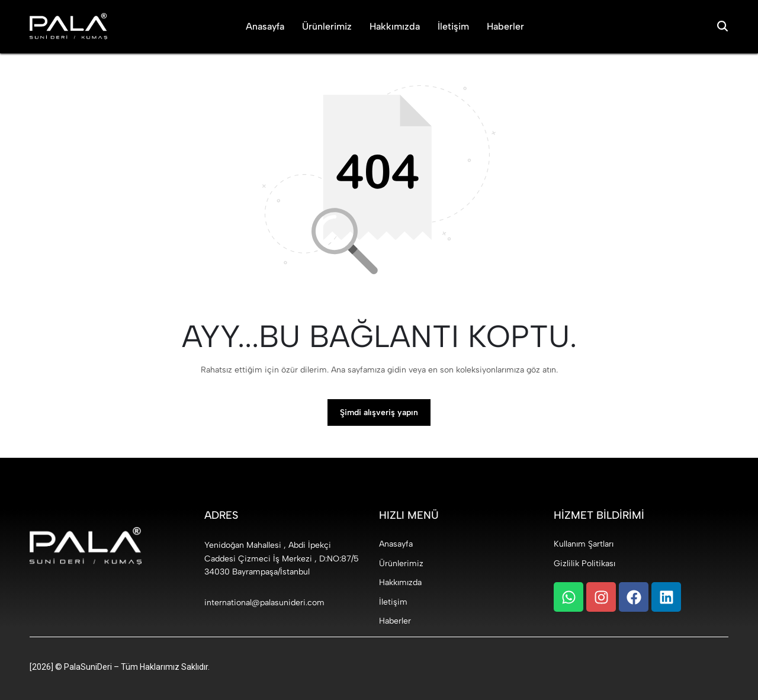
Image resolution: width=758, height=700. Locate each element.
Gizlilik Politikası (584, 563)
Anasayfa (265, 26)
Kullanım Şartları (584, 544)
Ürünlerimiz (327, 26)
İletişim (453, 26)
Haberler (505, 26)
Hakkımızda (395, 26)
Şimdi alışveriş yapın (379, 412)
